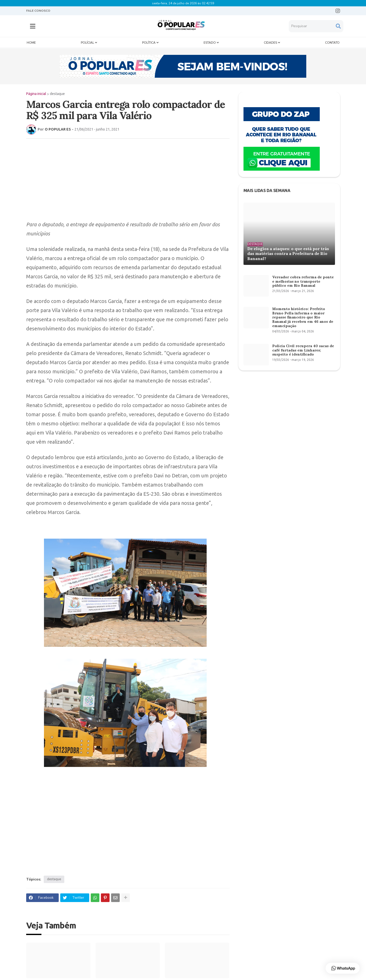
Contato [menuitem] (332, 41)
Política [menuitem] (149, 41)
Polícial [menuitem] (87, 41)
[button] (33, 25)
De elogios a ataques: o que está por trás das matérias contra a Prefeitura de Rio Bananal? (288, 252)
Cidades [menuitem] (270, 41)
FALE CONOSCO (38, 11)
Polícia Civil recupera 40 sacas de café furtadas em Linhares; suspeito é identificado (303, 349)
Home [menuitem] (31, 41)
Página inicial (36, 92)
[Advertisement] (123, 178)
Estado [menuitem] (210, 41)
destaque (57, 92)
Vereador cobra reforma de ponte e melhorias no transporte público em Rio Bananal (303, 280)
